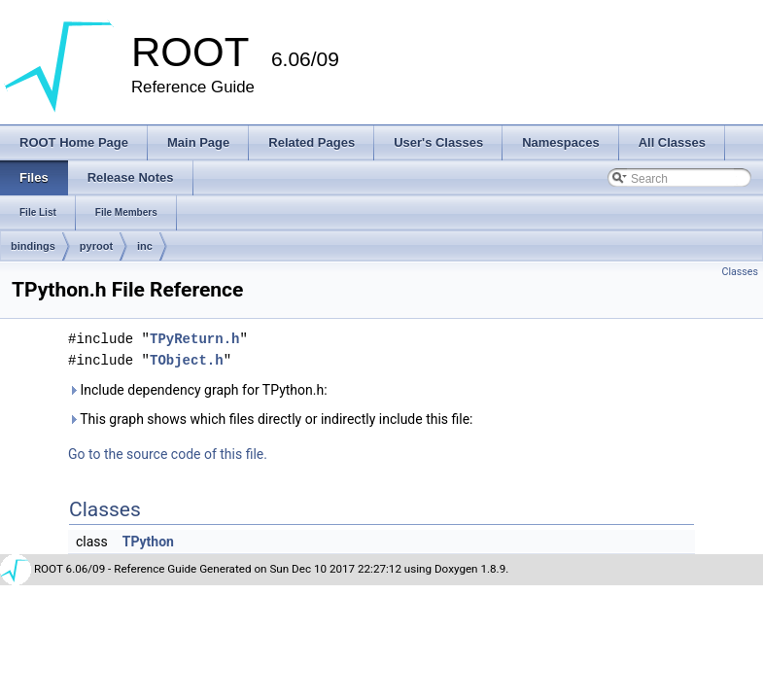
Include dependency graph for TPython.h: (198, 390)
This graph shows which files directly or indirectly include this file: (271, 419)
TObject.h (187, 360)
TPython (148, 542)
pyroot (96, 246)
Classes (740, 272)
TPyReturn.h (194, 339)
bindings (33, 246)
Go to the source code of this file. (168, 454)
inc (145, 246)
